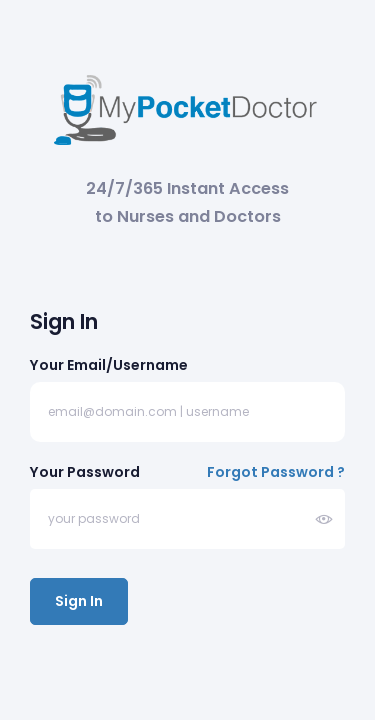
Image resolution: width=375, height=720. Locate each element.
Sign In (79, 601)
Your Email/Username (109, 365)
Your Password (85, 472)
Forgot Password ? (276, 472)
